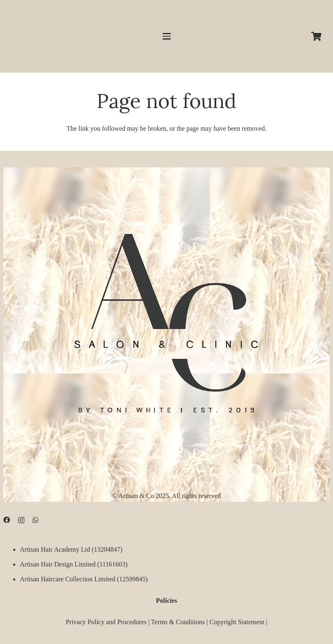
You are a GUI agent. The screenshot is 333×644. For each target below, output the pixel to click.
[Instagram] (21, 520)
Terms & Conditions (178, 622)
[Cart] (316, 36)
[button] (167, 36)
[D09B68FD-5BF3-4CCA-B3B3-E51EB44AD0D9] (166, 319)
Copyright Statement (237, 622)
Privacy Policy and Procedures (106, 622)
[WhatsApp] (35, 520)
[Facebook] (7, 520)
